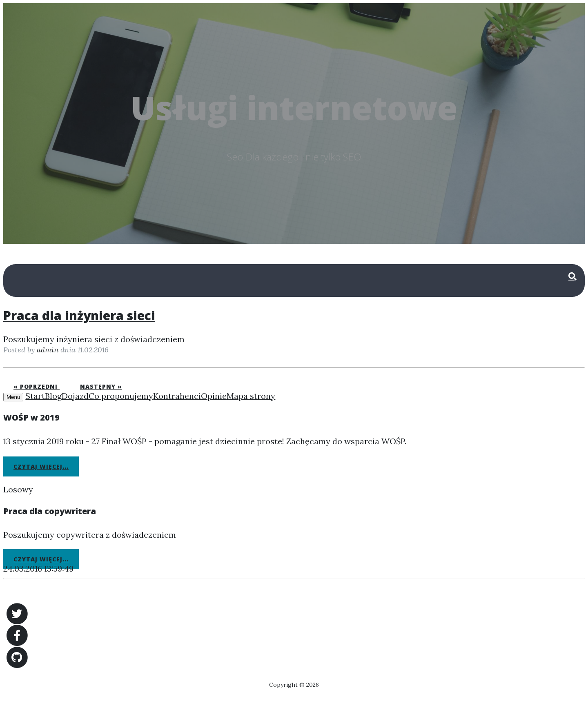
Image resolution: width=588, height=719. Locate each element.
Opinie (214, 396)
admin (48, 350)
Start (35, 396)
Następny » (101, 386)
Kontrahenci (177, 396)
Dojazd (75, 396)
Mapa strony (251, 396)
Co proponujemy (121, 396)
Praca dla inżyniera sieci (79, 315)
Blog (53, 396)
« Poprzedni (37, 386)
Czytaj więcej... (41, 466)
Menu (13, 397)
